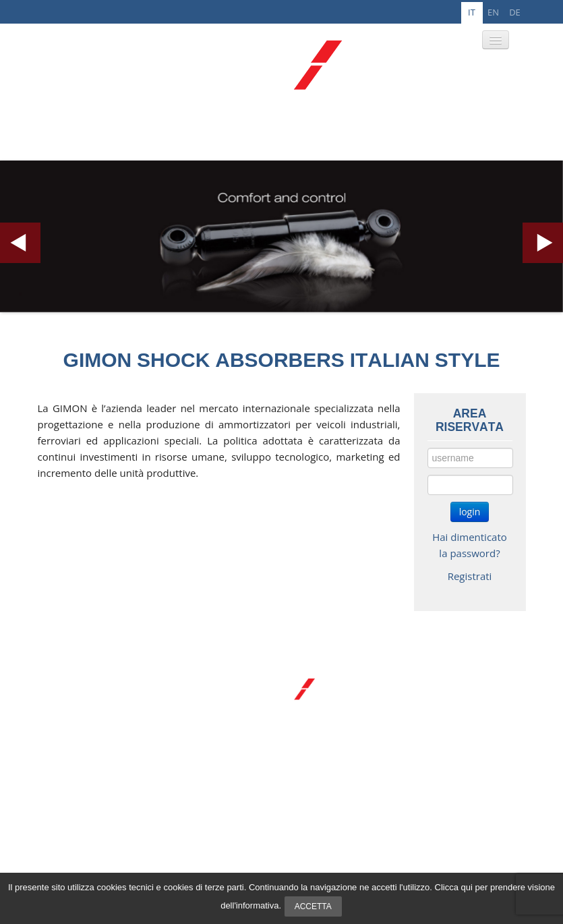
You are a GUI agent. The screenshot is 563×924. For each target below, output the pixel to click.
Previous (20, 243)
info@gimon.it (484, 831)
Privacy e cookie (446, 855)
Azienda (74, 720)
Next (543, 243)
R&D (67, 751)
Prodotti (75, 735)
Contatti (74, 766)
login (470, 512)
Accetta (313, 906)
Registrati (470, 576)
